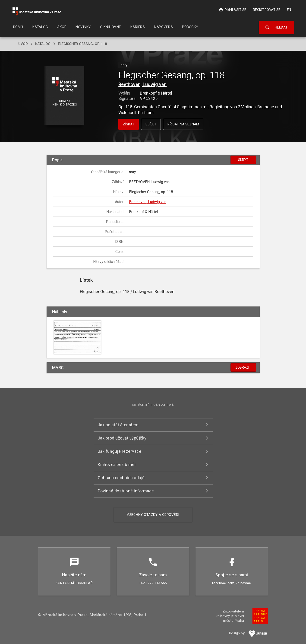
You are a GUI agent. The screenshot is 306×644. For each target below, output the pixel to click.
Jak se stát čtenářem (118, 425)
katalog (43, 44)
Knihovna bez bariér (117, 464)
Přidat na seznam (183, 124)
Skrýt (243, 160)
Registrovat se (267, 10)
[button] (64, 96)
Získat (129, 124)
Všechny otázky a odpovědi (153, 515)
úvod (23, 44)
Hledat (276, 28)
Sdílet (151, 124)
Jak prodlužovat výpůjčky (122, 438)
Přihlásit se (233, 10)
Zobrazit (243, 367)
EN (289, 10)
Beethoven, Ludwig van (142, 84)
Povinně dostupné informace (126, 491)
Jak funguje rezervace (120, 451)
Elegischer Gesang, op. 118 (82, 44)
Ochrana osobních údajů (121, 478)
